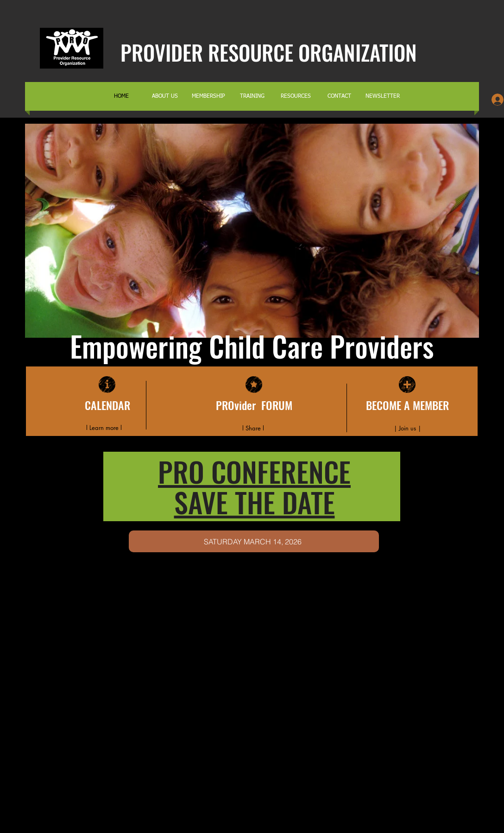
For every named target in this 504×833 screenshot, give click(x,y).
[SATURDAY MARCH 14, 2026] (254, 541)
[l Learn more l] (104, 428)
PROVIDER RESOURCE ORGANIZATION (269, 52)
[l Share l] (253, 428)
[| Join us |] (407, 428)
